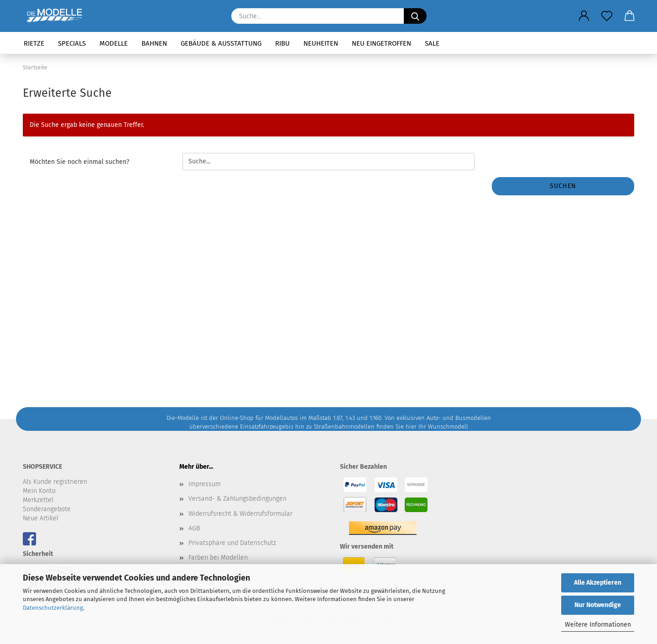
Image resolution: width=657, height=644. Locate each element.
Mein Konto (39, 491)
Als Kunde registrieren (55, 482)
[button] (584, 16)
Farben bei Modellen (218, 558)
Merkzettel (38, 500)
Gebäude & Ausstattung (221, 43)
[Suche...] (415, 16)
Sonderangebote (47, 509)
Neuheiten (321, 43)
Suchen (563, 186)
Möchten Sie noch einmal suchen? (79, 162)
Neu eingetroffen (381, 43)
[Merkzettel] (607, 16)
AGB (194, 528)
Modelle (114, 43)
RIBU (282, 43)
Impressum (205, 484)
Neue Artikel (41, 518)
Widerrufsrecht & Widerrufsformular (240, 514)
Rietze (34, 43)
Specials (72, 43)
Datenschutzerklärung (53, 608)
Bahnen (154, 43)
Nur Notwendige (598, 605)
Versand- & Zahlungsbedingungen (237, 499)
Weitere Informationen (598, 625)
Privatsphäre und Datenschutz (232, 543)
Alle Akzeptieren (598, 583)
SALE (432, 43)
